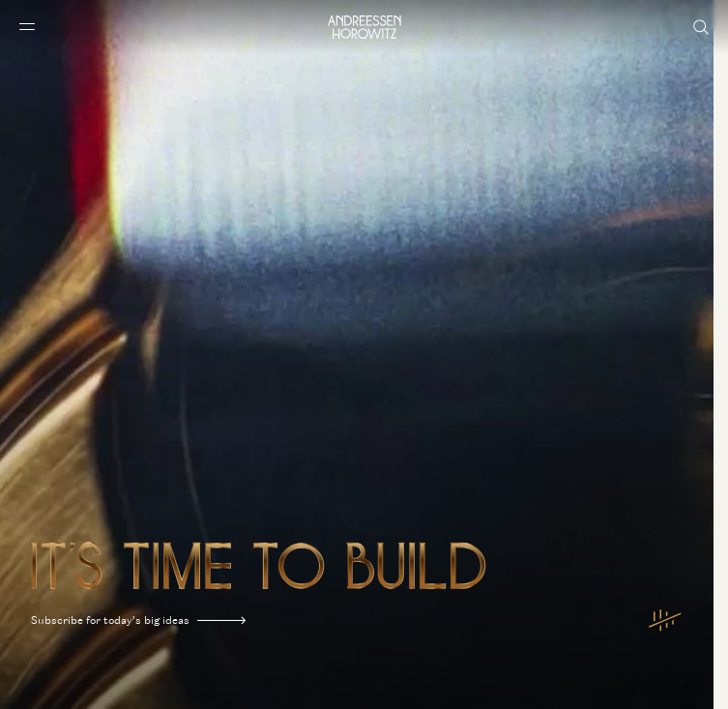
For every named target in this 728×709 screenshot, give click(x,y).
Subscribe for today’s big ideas (138, 620)
